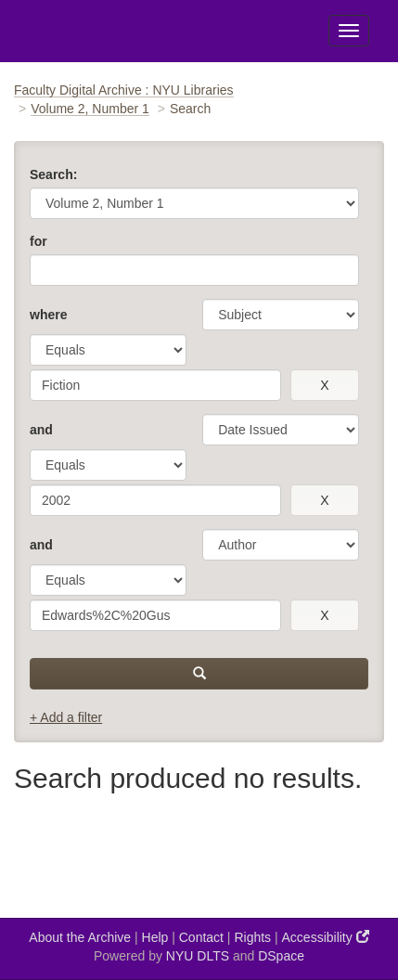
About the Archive (80, 937)
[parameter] (281, 315)
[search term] (155, 385)
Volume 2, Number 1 (90, 109)
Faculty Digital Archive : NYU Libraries (124, 90)
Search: (53, 174)
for (39, 241)
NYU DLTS (198, 956)
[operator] (108, 350)
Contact (201, 937)
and (41, 430)
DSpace (281, 956)
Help (155, 937)
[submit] (199, 674)
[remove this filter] (325, 385)
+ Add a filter (66, 717)
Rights (252, 937)
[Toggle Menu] (349, 31)
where (48, 315)
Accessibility (326, 937)
